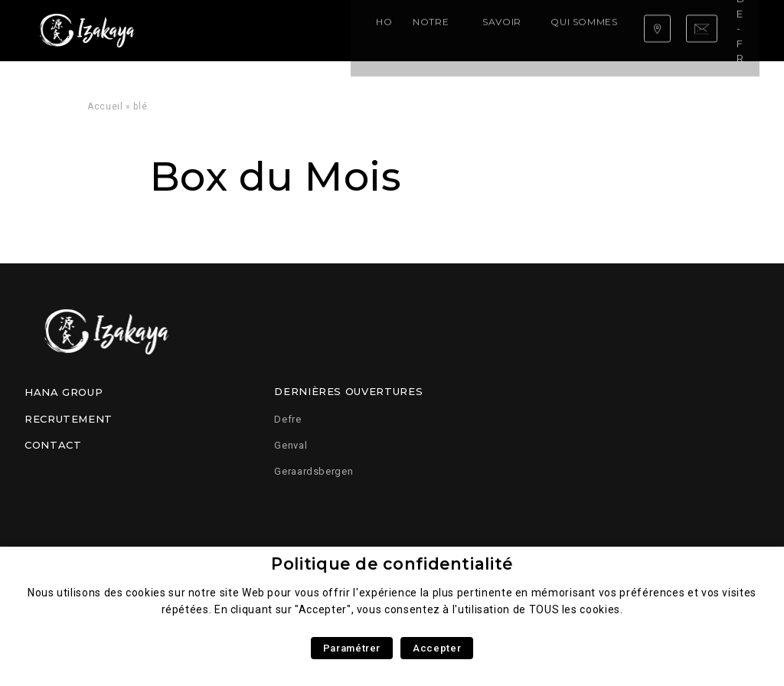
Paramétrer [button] (352, 648)
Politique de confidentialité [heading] (392, 564)
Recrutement (69, 419)
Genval (291, 445)
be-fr (734, 30)
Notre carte (262, 30)
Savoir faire (346, 30)
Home (198, 30)
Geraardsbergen (314, 471)
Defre (287, 419)
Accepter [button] (437, 648)
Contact (53, 445)
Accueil (105, 106)
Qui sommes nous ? (447, 30)
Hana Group (64, 392)
